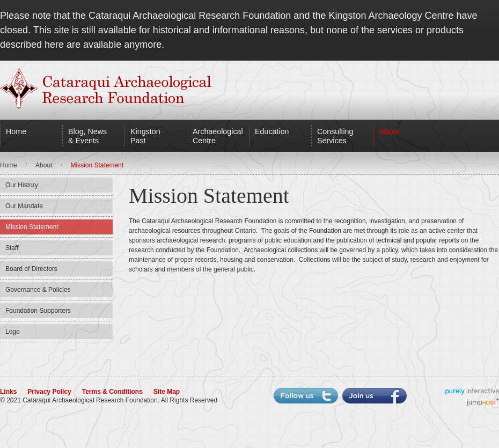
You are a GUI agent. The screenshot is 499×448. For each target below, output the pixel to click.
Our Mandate (24, 206)
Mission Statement (32, 227)
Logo (13, 332)
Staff (12, 248)
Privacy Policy (49, 392)
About (389, 131)
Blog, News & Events (87, 136)
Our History (22, 185)
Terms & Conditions (112, 392)
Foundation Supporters (38, 311)
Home (16, 131)
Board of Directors (31, 269)
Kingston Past (145, 136)
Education (272, 131)
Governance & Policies (38, 290)
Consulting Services (335, 136)
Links (8, 392)
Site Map (167, 392)
